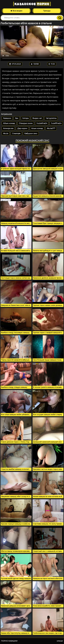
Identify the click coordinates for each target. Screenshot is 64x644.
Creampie (16, 134)
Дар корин (22, 128)
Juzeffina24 (56, 123)
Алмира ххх (8, 128)
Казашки (7, 118)
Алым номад (37, 128)
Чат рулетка (51, 118)
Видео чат (37, 118)
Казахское (32, 4)
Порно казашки (9, 641)
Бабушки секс (31, 134)
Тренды (47, 11)
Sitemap (60, 641)
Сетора (25, 118)
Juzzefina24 (42, 123)
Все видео (16, 11)
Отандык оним (26, 123)
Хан (17, 118)
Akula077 (51, 128)
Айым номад (9, 123)
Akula (6, 134)
